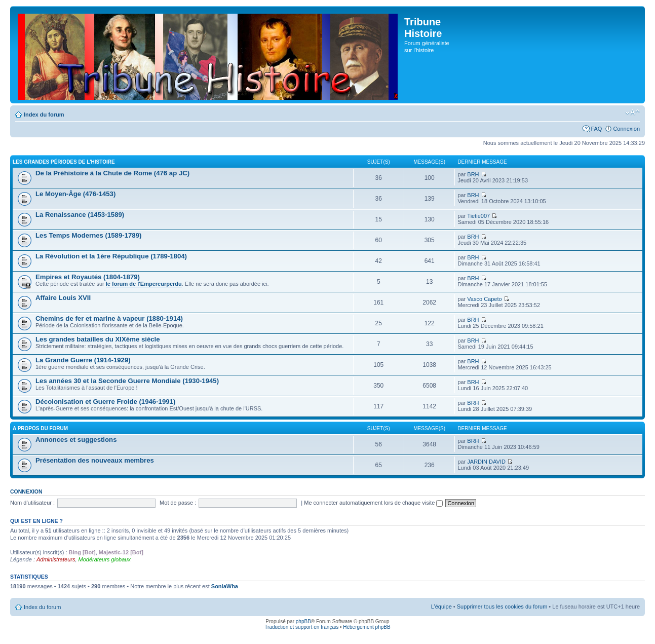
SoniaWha (225, 586)
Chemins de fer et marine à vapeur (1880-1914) (109, 318)
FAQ (596, 129)
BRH (473, 174)
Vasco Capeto (484, 299)
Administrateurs (56, 559)
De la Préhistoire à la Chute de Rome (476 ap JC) (112, 173)
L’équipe (441, 607)
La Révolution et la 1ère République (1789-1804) (111, 256)
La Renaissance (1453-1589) (80, 215)
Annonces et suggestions (76, 440)
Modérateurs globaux (105, 559)
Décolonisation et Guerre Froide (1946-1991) (105, 402)
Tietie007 (478, 216)
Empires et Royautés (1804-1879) (88, 277)
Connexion (626, 129)
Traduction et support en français (301, 627)
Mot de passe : (178, 503)
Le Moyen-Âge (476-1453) (75, 194)
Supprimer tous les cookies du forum (502, 607)
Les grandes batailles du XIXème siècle (98, 339)
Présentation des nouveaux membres (95, 460)
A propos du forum (40, 428)
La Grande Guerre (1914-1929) (83, 360)
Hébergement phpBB (367, 627)
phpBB (303, 621)
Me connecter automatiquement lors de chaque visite (373, 503)
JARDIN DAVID (486, 462)
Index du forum (44, 115)
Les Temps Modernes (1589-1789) (88, 235)
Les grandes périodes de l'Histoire (64, 162)
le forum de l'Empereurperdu (144, 284)
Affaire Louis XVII (63, 298)
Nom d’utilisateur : (32, 503)
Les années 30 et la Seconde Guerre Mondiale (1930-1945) (127, 381)
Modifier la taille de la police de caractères (632, 112)
